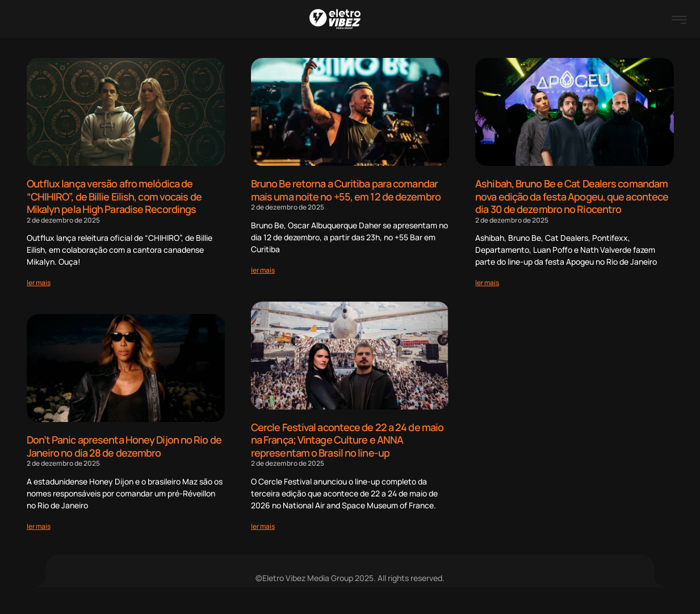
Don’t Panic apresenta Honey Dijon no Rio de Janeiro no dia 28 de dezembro (124, 446)
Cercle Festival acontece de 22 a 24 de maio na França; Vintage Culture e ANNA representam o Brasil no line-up (347, 440)
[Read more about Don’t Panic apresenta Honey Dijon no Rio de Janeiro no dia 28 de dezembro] (39, 526)
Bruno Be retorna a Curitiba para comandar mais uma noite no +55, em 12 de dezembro (346, 190)
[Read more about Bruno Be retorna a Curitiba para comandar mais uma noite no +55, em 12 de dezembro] (263, 270)
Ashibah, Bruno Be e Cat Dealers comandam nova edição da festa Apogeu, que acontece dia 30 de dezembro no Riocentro (572, 196)
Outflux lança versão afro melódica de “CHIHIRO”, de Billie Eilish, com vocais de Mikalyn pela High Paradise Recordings (114, 196)
